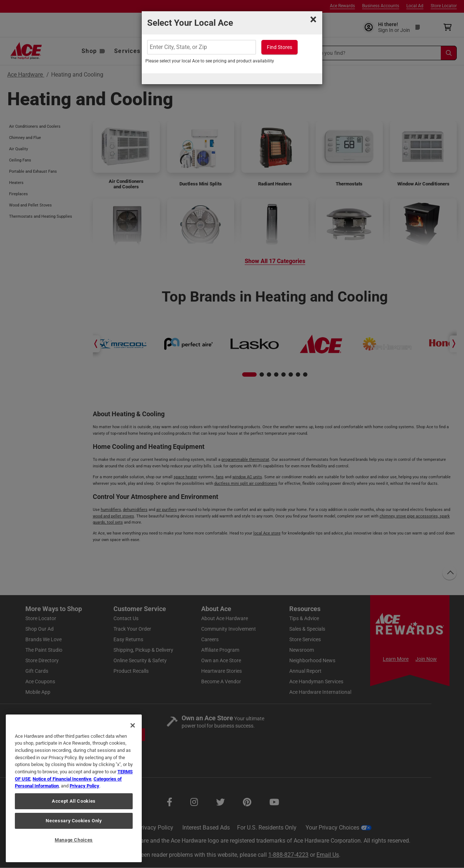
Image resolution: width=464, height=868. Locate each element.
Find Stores (279, 47)
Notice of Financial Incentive (62, 779)
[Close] (133, 725)
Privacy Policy (84, 786)
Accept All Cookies (74, 801)
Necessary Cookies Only (74, 821)
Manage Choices (74, 840)
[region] (74, 788)
